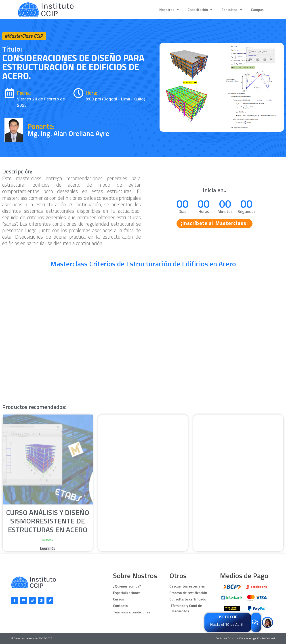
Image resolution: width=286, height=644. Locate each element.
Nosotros (169, 10)
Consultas (232, 10)
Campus (257, 10)
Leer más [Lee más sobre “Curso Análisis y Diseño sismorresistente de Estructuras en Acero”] (48, 549)
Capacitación (200, 10)
